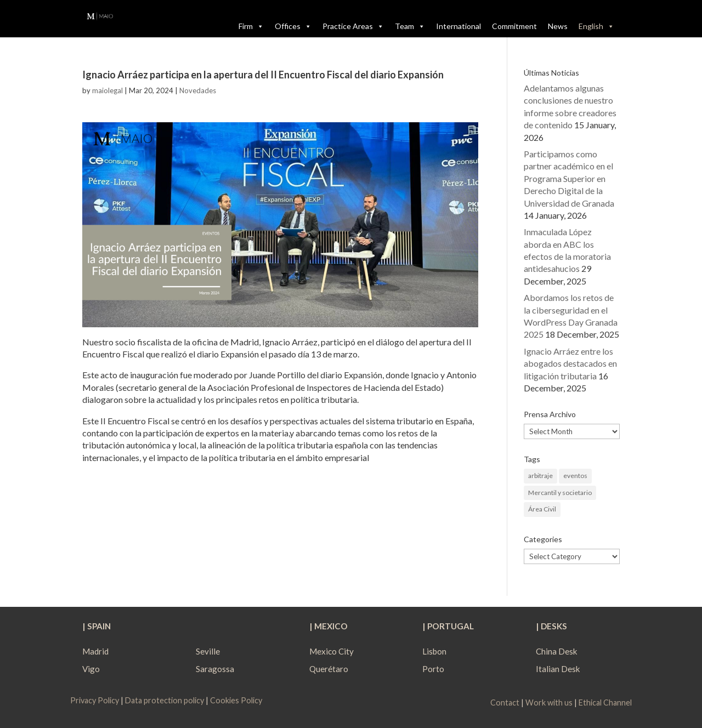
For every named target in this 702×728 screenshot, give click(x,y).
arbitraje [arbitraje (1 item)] (540, 476)
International (458, 26)
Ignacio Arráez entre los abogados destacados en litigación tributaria (570, 363)
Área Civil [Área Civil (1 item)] (542, 509)
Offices (293, 26)
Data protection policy (165, 700)
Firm (251, 26)
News (558, 26)
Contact (505, 703)
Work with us (549, 703)
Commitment (514, 26)
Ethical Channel (605, 703)
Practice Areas (353, 26)
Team (410, 26)
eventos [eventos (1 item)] (575, 476)
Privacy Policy (95, 700)
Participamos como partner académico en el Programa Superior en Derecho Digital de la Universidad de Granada (569, 178)
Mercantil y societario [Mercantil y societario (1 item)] (560, 493)
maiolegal (107, 90)
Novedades (198, 90)
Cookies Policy (236, 700)
